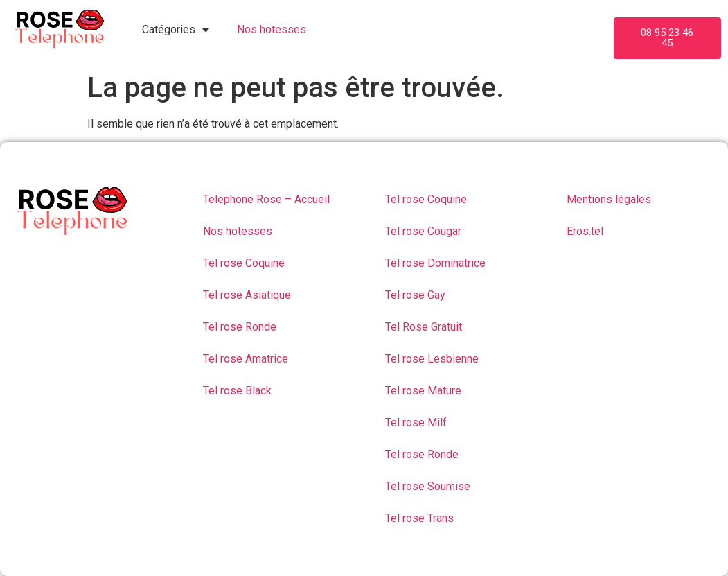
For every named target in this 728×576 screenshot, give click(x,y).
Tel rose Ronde (240, 327)
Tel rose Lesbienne (432, 359)
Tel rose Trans (419, 518)
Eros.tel (585, 231)
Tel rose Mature (423, 391)
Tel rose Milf (416, 422)
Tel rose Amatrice (246, 359)
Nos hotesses (272, 29)
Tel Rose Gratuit (424, 327)
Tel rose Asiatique (247, 295)
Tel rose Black (237, 391)
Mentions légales (609, 199)
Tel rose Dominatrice (435, 263)
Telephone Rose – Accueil (266, 199)
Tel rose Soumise (428, 486)
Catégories (176, 30)
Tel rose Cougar (423, 231)
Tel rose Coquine (244, 263)
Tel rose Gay (415, 295)
